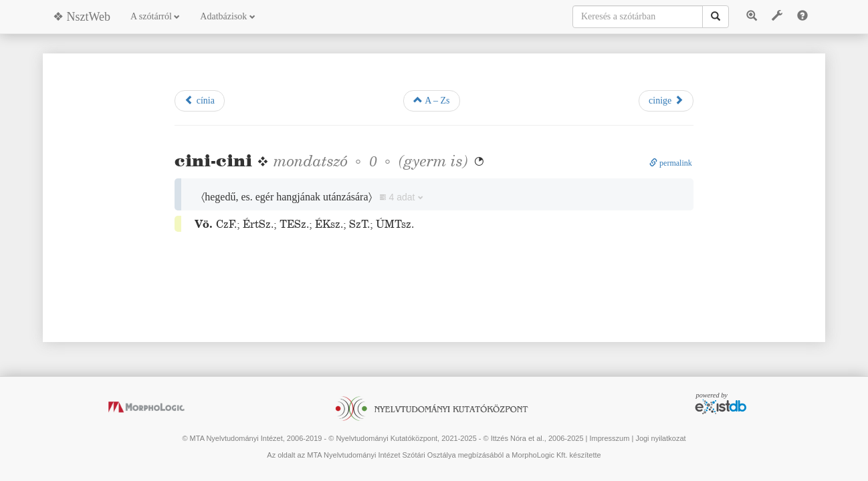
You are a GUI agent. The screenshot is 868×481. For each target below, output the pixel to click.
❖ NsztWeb (82, 17)
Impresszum (609, 438)
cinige (666, 100)
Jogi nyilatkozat (660, 438)
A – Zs (431, 100)
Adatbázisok (227, 16)
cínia (200, 100)
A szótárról (155, 16)
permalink (671, 163)
